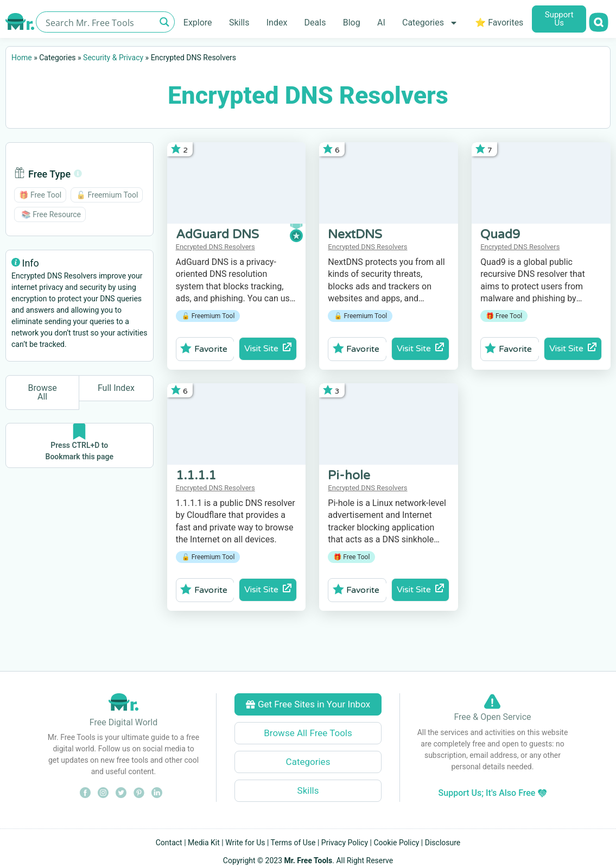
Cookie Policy (396, 843)
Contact (169, 843)
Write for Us (245, 843)
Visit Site (268, 348)
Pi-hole (349, 476)
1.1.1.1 (196, 476)
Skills (239, 23)
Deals (315, 23)
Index (277, 23)
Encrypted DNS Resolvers (215, 247)
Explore (198, 23)
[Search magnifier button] (164, 22)
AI (381, 23)
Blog (352, 23)
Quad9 (500, 235)
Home (22, 58)
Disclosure (443, 843)
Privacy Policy (345, 843)
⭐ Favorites (499, 23)
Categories (430, 23)
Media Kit (204, 843)
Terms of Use (293, 843)
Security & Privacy (113, 58)
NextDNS (355, 235)
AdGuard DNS (217, 235)
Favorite (204, 349)
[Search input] (99, 22)
